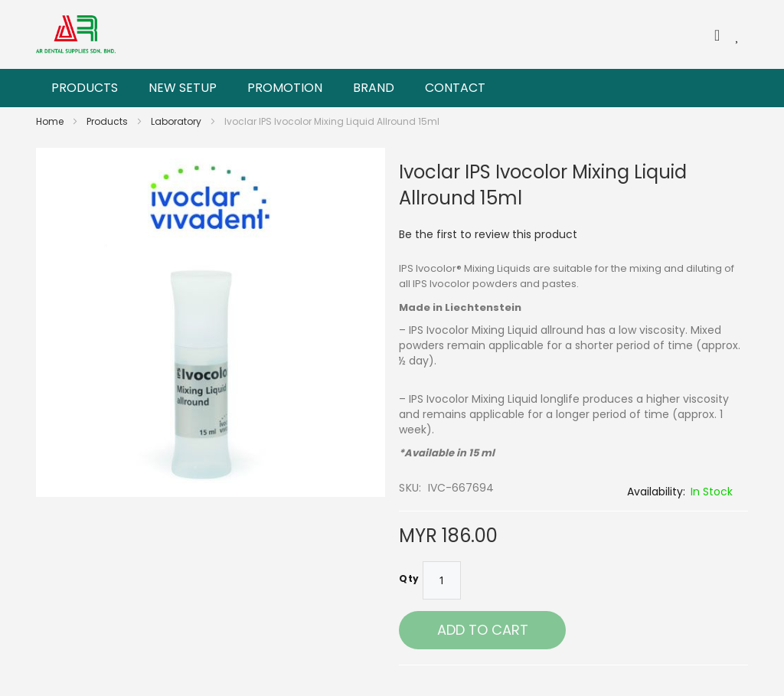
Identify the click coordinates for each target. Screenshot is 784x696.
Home (51, 121)
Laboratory (177, 121)
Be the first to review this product (488, 234)
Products (108, 121)
